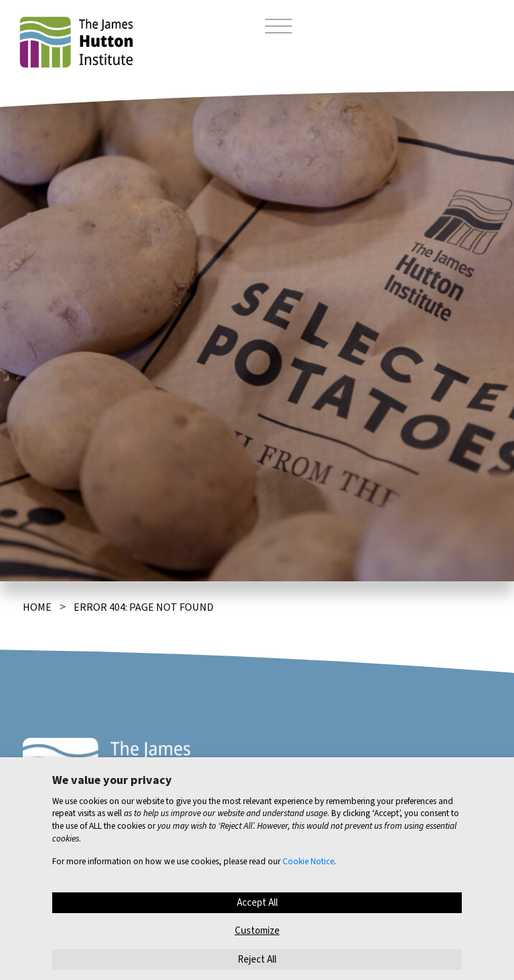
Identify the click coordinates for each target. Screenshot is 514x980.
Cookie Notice (308, 861)
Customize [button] (257, 931)
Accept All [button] (257, 903)
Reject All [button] (257, 960)
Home (37, 607)
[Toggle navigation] (278, 28)
